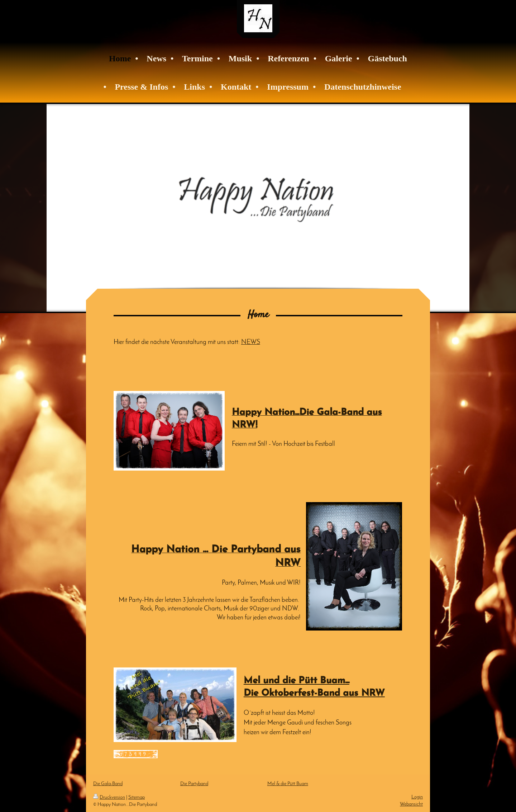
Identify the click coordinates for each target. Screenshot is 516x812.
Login (417, 797)
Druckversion (109, 797)
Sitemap (137, 797)
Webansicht (411, 804)
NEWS (251, 342)
